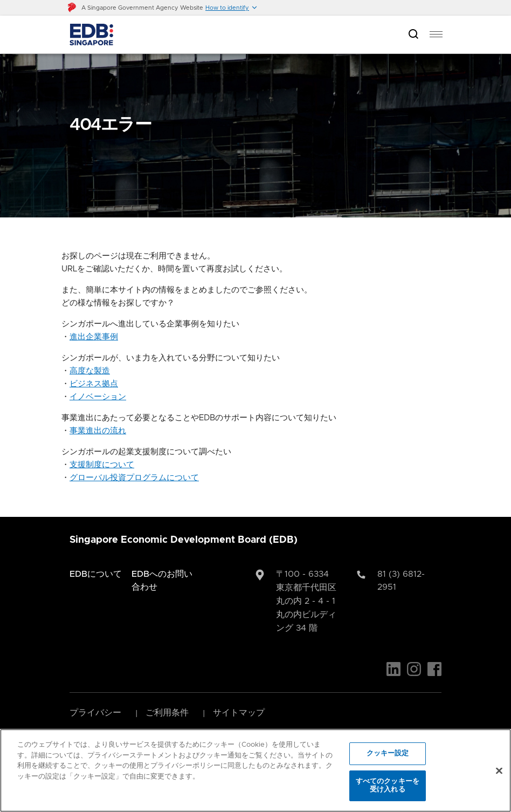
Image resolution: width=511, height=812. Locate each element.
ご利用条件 (167, 713)
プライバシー (95, 713)
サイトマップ (239, 713)
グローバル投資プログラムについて (134, 478)
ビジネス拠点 (94, 384)
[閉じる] (499, 771)
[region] (255, 770)
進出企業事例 (94, 337)
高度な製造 (90, 371)
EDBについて (96, 574)
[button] (232, 8)
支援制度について (102, 465)
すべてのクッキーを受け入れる (388, 786)
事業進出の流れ (98, 431)
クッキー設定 (388, 753)
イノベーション (98, 397)
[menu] (436, 35)
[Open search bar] (413, 35)
